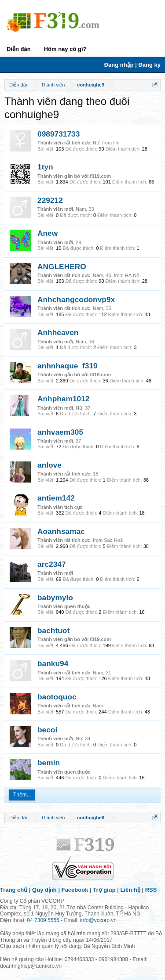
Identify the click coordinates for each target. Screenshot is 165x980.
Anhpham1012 (63, 399)
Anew (48, 233)
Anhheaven (58, 332)
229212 (50, 200)
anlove (49, 465)
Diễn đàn (19, 49)
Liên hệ (130, 890)
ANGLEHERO (62, 267)
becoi (47, 730)
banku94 (53, 663)
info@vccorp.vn (98, 920)
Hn (116, 143)
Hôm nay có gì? (65, 49)
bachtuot (53, 631)
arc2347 (52, 564)
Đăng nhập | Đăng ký (132, 65)
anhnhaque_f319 (68, 366)
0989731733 (59, 134)
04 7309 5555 (43, 920)
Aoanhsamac (61, 531)
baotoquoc (57, 697)
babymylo (55, 598)
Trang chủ (14, 890)
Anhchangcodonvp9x (76, 299)
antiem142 (56, 498)
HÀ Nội (133, 275)
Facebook (75, 890)
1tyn (45, 167)
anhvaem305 (60, 432)
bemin (49, 763)
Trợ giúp (104, 890)
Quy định (44, 890)
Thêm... (22, 795)
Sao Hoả (113, 540)
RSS (151, 890)
